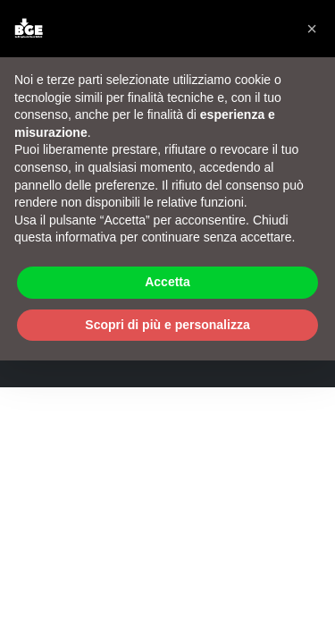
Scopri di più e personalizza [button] (167, 325)
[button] (312, 29)
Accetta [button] (167, 282)
